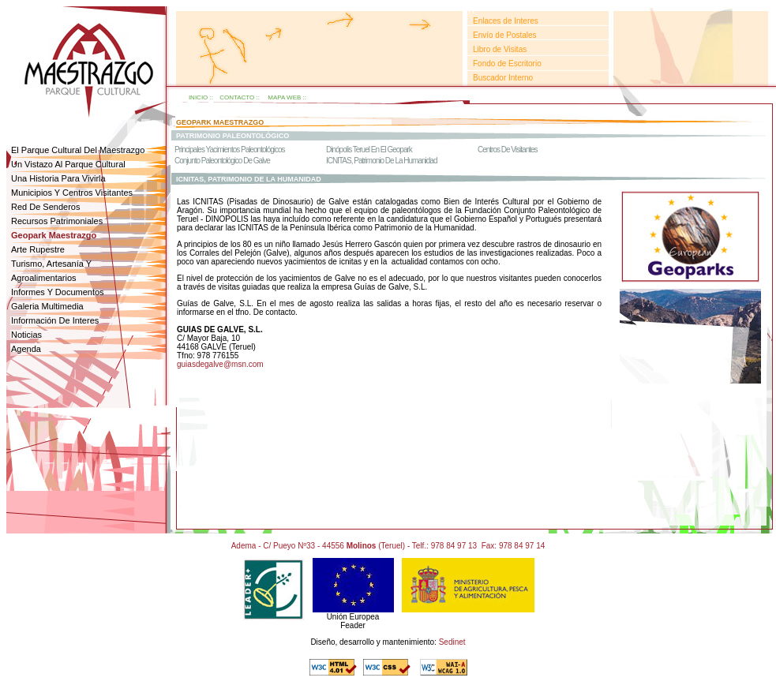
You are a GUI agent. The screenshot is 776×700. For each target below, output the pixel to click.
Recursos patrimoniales (57, 221)
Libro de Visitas (500, 49)
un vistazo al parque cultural (68, 164)
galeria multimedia (47, 306)
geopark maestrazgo (220, 122)
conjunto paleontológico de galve (222, 161)
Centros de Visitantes (508, 150)
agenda (26, 349)
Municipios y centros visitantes (72, 193)
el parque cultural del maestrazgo (78, 150)
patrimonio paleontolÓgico (232, 136)
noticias (26, 335)
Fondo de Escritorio (507, 64)
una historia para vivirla (58, 178)
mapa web (284, 97)
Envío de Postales (505, 35)
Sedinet (452, 642)
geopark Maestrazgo (54, 235)
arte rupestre (38, 249)
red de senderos (45, 207)
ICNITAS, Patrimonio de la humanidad (381, 161)
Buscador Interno (503, 78)
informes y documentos (58, 292)
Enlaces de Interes (506, 21)
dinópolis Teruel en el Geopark (369, 150)
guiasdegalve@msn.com (220, 364)
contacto (237, 97)
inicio (198, 97)
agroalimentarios (44, 278)
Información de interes (55, 320)
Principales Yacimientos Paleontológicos (230, 150)
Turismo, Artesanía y (51, 264)
